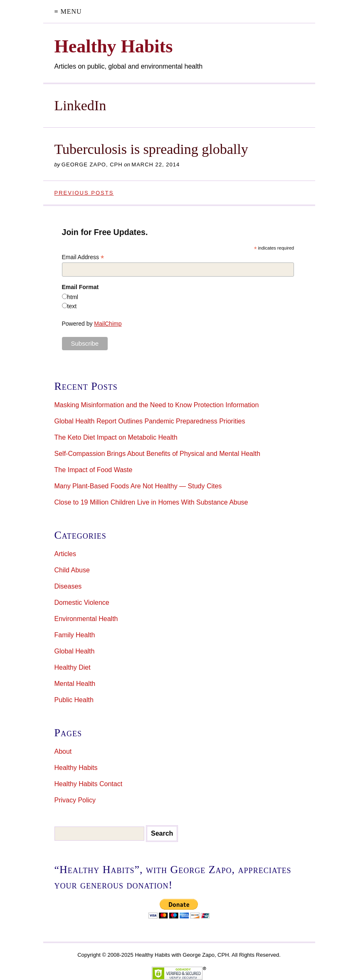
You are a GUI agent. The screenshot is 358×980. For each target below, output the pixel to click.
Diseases (68, 586)
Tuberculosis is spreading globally (151, 149)
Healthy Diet (73, 667)
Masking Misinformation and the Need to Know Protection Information (157, 405)
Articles (65, 554)
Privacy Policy (75, 800)
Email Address (83, 257)
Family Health (75, 635)
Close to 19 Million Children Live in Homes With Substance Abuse (151, 502)
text (72, 306)
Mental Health (75, 684)
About (63, 751)
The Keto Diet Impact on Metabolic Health (116, 437)
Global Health (75, 651)
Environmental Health (86, 619)
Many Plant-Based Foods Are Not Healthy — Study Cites (138, 486)
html (73, 297)
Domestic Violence (82, 603)
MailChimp (108, 324)
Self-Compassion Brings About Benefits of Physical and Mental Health (157, 454)
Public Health (74, 700)
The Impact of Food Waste (94, 470)
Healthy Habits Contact (89, 784)
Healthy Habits (76, 768)
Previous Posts (84, 193)
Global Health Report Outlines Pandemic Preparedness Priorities (150, 421)
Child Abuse (72, 570)
